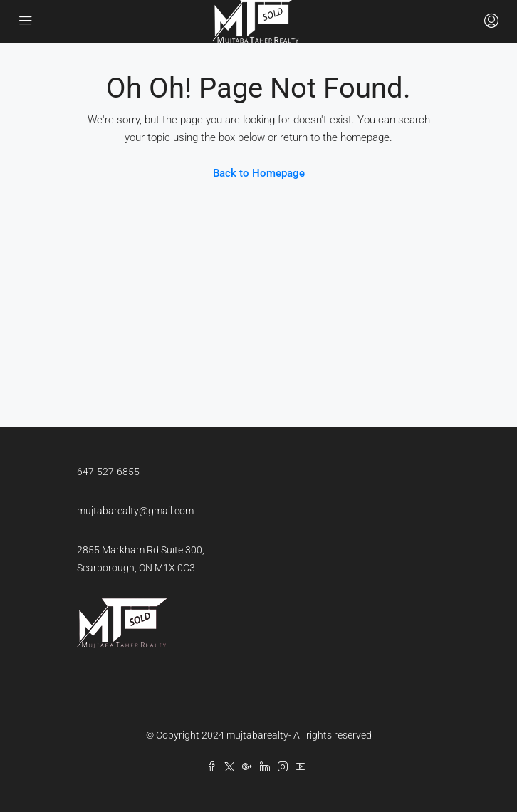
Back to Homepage (259, 173)
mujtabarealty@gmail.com (135, 511)
